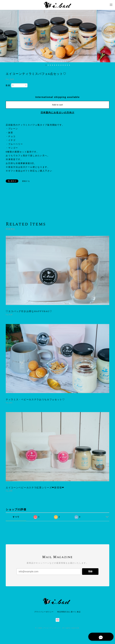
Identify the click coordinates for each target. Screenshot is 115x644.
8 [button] (61, 65)
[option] (57, 36)
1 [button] (46, 65)
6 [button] (57, 65)
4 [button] (52, 65)
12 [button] (69, 65)
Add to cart (57, 105)
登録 (90, 571)
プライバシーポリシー (44, 612)
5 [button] (55, 65)
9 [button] (63, 65)
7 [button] (59, 65)
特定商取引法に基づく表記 (69, 612)
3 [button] (50, 65)
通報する (26, 181)
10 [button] (65, 65)
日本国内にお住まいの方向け (58, 112)
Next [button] (110, 36)
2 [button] (48, 65)
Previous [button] (5, 36)
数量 (8, 85)
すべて (16, 517)
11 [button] (67, 65)
